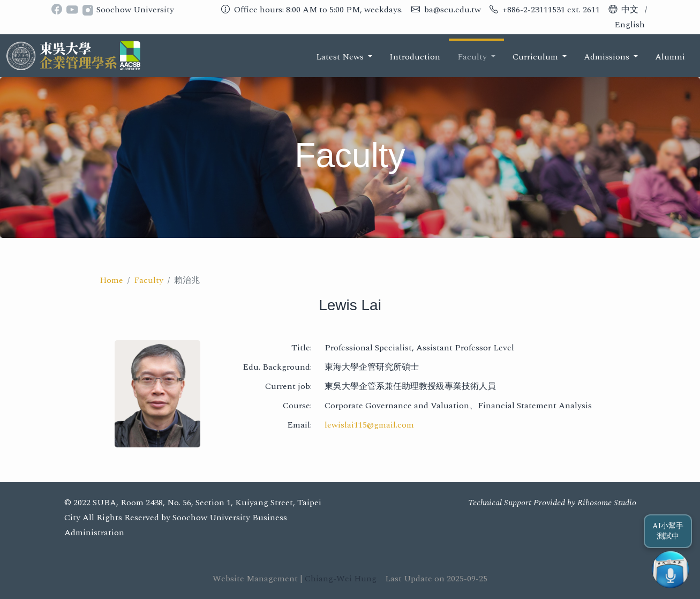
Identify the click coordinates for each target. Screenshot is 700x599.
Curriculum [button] (536, 57)
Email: (299, 425)
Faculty (149, 280)
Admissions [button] (608, 57)
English (630, 25)
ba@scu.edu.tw (453, 10)
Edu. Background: (277, 367)
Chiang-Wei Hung (341, 579)
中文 (630, 10)
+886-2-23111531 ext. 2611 (551, 10)
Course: (297, 406)
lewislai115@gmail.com (369, 425)
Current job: (288, 386)
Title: (302, 348)
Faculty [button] (473, 57)
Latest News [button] (341, 57)
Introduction (415, 57)
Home (111, 280)
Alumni (670, 57)
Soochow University (135, 10)
